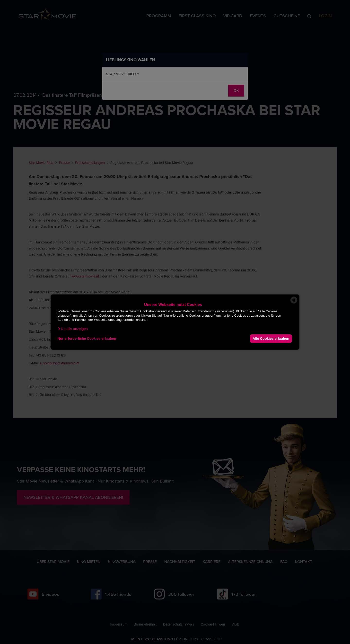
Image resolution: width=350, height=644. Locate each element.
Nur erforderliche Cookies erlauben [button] (87, 339)
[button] (73, 329)
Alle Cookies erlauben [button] (271, 339)
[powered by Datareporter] (294, 303)
